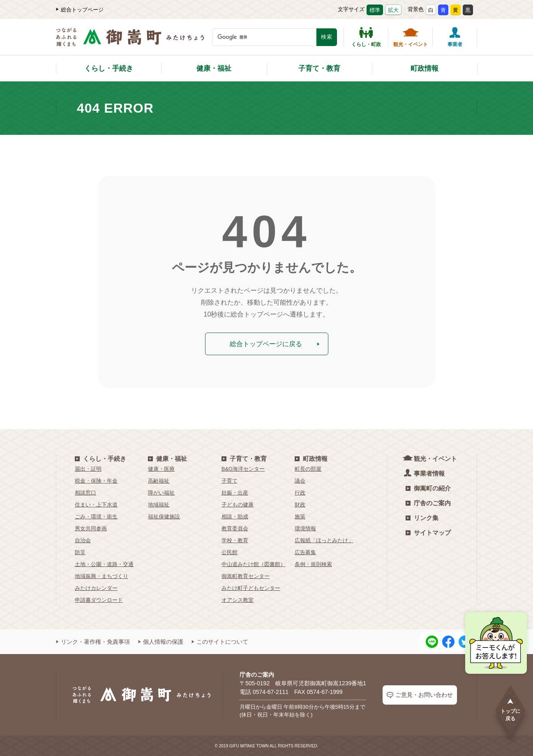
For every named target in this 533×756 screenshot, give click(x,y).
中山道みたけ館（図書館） (254, 564)
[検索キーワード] (264, 37)
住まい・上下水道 (96, 504)
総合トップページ (80, 10)
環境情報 (305, 528)
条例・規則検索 (313, 564)
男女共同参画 (91, 528)
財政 (300, 504)
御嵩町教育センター (246, 576)
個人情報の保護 (161, 641)
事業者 (455, 37)
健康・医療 (161, 468)
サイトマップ (428, 532)
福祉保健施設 (164, 516)
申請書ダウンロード (99, 600)
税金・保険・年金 (96, 480)
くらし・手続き (109, 68)
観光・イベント (411, 37)
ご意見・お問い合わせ (420, 695)
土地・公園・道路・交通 (104, 564)
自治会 (83, 540)
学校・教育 (235, 540)
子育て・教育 (319, 68)
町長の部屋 (308, 468)
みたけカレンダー (96, 588)
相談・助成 (235, 516)
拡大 (393, 10)
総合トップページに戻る (275, 343)
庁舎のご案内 (428, 503)
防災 (80, 552)
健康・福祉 (214, 68)
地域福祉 (159, 504)
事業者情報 (425, 473)
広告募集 (305, 552)
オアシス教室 (238, 600)
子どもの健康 (238, 504)
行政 (300, 492)
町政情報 (425, 68)
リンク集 (422, 517)
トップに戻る (510, 709)
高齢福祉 (159, 480)
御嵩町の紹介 (428, 488)
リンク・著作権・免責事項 (93, 641)
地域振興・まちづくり (102, 576)
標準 (375, 10)
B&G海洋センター (243, 468)
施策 (300, 516)
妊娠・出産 (235, 492)
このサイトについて (220, 641)
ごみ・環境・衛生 (96, 516)
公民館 (230, 552)
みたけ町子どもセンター (251, 588)
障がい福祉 (161, 492)
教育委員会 (235, 528)
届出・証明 (88, 468)
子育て (230, 480)
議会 (300, 480)
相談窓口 (85, 492)
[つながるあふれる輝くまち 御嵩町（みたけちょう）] (130, 41)
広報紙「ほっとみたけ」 (324, 540)
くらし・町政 (366, 37)
